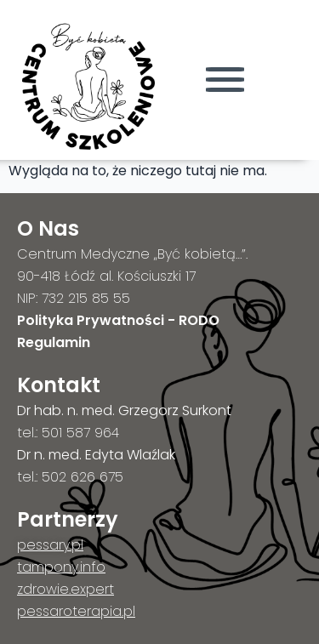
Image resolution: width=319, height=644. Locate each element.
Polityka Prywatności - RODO (118, 320)
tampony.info (61, 567)
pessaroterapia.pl (76, 611)
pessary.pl (50, 545)
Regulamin (54, 342)
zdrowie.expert (66, 589)
